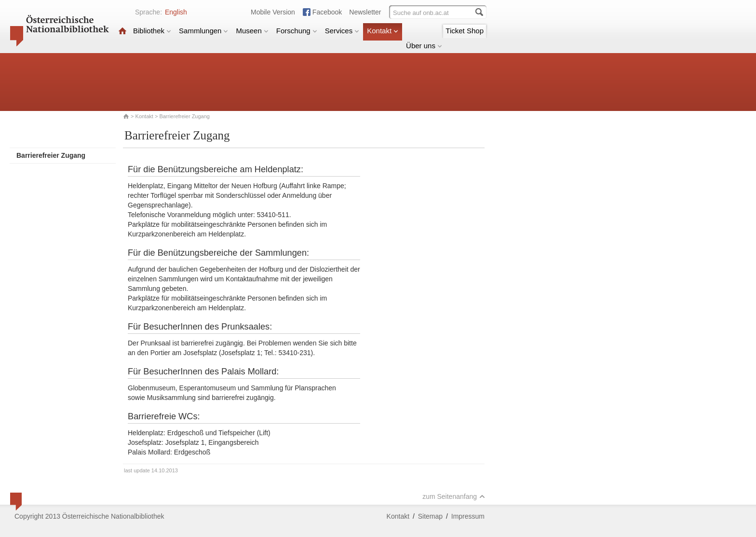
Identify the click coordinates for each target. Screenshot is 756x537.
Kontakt (383, 31)
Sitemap (430, 516)
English (176, 12)
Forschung (297, 31)
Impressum (468, 516)
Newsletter (365, 12)
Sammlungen (203, 31)
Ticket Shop (465, 31)
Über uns (424, 46)
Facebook (327, 12)
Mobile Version (273, 12)
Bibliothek (152, 31)
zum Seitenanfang (454, 496)
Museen (252, 31)
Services (342, 31)
